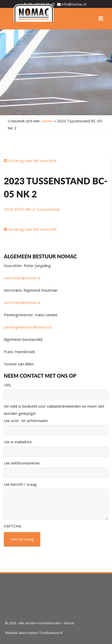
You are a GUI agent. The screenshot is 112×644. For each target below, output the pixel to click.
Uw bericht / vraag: (21, 484)
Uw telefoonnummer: (22, 463)
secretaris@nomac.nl (22, 302)
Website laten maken (22, 633)
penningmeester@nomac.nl (28, 327)
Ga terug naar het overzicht (30, 161)
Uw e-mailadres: (18, 442)
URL (8, 385)
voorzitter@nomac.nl (22, 278)
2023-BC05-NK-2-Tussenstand (32, 209)
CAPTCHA (13, 526)
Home (47, 121)
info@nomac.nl (74, 4)
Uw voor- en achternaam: (26, 420)
